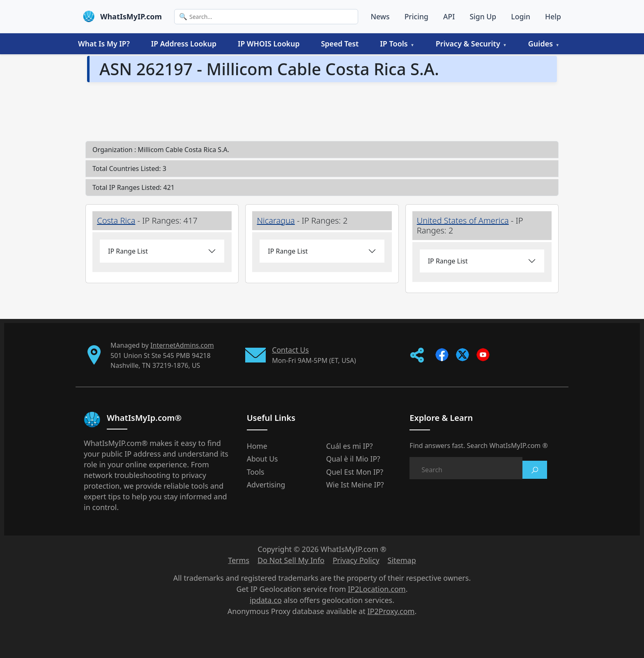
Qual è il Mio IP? (353, 459)
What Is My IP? (104, 44)
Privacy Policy (356, 560)
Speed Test (340, 44)
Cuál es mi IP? (350, 446)
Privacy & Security (468, 44)
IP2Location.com (377, 589)
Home (257, 446)
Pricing (416, 16)
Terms (239, 560)
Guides (540, 44)
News (380, 16)
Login (521, 16)
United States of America (463, 220)
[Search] (266, 17)
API (449, 16)
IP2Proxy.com (391, 611)
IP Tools (394, 44)
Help (553, 16)
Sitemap (402, 560)
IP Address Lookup (184, 44)
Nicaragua (276, 220)
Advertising (266, 485)
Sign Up (483, 16)
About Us (262, 459)
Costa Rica (116, 220)
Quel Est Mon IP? (355, 472)
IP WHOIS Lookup (269, 44)
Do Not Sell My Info (291, 560)
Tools (256, 472)
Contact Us (290, 350)
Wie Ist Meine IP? (355, 485)
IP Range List (128, 251)
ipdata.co (266, 600)
